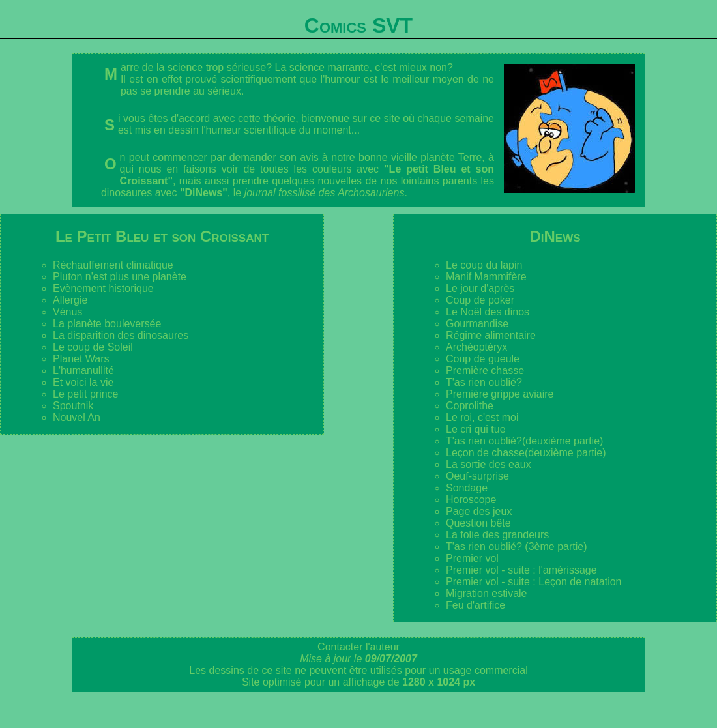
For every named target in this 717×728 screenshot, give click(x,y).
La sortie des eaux (489, 464)
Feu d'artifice (476, 605)
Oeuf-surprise (477, 476)
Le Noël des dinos (488, 312)
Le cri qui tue (476, 429)
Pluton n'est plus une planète (120, 277)
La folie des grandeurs (497, 535)
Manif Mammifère (486, 277)
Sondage (467, 488)
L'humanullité (83, 371)
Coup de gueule (483, 359)
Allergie (70, 300)
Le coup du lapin (484, 265)
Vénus (67, 312)
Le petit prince (86, 394)
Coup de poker (480, 300)
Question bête (478, 523)
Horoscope (471, 500)
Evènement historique (103, 288)
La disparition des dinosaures (121, 335)
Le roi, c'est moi (482, 417)
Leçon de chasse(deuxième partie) (526, 453)
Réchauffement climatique (113, 265)
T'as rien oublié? (484, 382)
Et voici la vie (83, 382)
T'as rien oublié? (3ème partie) (517, 546)
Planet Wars (81, 359)
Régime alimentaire (491, 335)
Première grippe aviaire (500, 394)
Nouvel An (77, 417)
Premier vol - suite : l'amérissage (521, 570)
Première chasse (485, 371)
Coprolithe (470, 406)
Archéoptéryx (476, 347)
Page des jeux (479, 511)
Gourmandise (477, 324)
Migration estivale (487, 593)
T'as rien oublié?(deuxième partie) (524, 441)
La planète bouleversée (107, 324)
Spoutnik (73, 406)
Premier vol (472, 558)
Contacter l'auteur (358, 647)
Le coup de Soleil (93, 347)
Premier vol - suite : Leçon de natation (534, 582)
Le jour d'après (480, 288)
